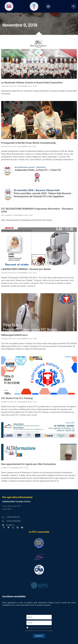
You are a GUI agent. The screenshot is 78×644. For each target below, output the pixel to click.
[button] (48, 6)
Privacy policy (47, 631)
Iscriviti (39, 636)
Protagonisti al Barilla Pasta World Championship (29, 143)
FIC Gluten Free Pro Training (17, 398)
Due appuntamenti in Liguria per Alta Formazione (28, 464)
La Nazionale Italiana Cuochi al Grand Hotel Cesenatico (32, 83)
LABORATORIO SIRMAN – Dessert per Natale (26, 269)
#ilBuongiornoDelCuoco (14, 335)
